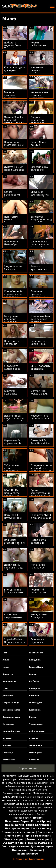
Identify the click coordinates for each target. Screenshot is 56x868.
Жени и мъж (36, 746)
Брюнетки (8, 674)
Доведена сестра (11, 710)
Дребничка (35, 710)
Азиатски (34, 738)
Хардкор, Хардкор (29, 776)
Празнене (34, 760)
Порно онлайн (28, 768)
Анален (6, 660)
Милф (6, 667)
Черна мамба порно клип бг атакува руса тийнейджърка (14, 445)
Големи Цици (36, 667)
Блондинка (35, 660)
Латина (33, 717)
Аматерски (35, 688)
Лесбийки (34, 681)
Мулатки (7, 738)
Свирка (33, 674)
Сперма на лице (11, 703)
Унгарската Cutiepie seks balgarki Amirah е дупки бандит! (15, 370)
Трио (5, 688)
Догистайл (8, 696)
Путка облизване (11, 731)
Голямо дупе (36, 703)
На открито (8, 724)
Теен (5, 653)
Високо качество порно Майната (23, 793)
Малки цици (35, 753)
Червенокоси (36, 724)
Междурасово (10, 681)
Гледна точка (36, 653)
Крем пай (34, 696)
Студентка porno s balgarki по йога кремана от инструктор (41, 470)
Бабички (7, 746)
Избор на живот (37, 731)
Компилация (9, 760)
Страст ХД (8, 753)
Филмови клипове (31, 779)
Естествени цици (11, 717)
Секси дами (10, 797)
